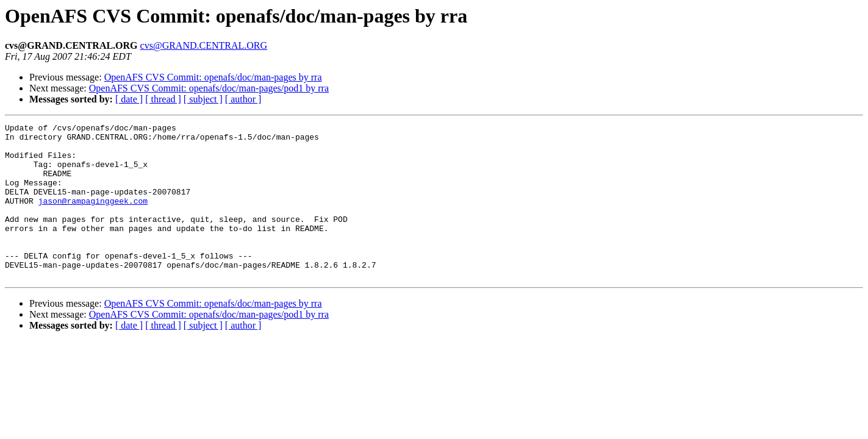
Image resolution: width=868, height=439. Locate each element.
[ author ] (243, 99)
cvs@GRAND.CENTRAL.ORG (204, 45)
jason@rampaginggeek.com (93, 217)
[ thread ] (163, 99)
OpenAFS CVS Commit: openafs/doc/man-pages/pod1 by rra (209, 88)
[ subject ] (203, 99)
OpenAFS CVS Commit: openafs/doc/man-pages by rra (213, 77)
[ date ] (129, 99)
